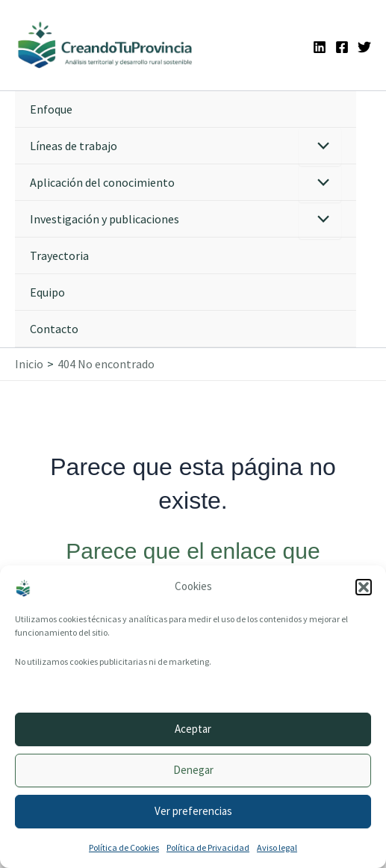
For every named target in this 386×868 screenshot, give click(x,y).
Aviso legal (277, 847)
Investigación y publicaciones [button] (105, 219)
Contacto (54, 329)
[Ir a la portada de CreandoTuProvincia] (106, 45)
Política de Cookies (124, 847)
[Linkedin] (320, 47)
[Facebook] (342, 47)
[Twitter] (364, 47)
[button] (364, 587)
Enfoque (51, 109)
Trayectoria (59, 255)
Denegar (193, 770)
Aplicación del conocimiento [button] (102, 182)
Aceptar (193, 729)
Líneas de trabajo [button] (74, 146)
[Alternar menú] (320, 147)
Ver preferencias (193, 811)
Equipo (47, 292)
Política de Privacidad (208, 847)
